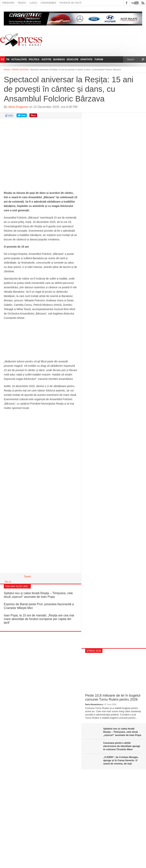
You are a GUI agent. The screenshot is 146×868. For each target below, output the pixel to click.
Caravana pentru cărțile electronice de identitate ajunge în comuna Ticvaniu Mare (122, 746)
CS (3, 59)
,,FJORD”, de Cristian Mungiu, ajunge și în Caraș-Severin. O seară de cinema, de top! (121, 760)
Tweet (27, 577)
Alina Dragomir (18, 107)
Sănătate (86, 59)
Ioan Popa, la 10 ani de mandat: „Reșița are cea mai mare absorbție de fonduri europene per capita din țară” (39, 619)
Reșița (22, 3)
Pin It (8, 582)
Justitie (46, 59)
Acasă (7, 70)
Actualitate (19, 59)
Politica (34, 59)
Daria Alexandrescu (94, 704)
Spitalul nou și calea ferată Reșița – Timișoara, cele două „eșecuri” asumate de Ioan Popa (122, 732)
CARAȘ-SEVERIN (20, 70)
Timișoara (8, 3)
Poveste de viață (70, 3)
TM (8, 59)
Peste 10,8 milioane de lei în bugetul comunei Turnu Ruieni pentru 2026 (113, 698)
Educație (73, 59)
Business (59, 59)
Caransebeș (48, 3)
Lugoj (33, 3)
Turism (99, 59)
